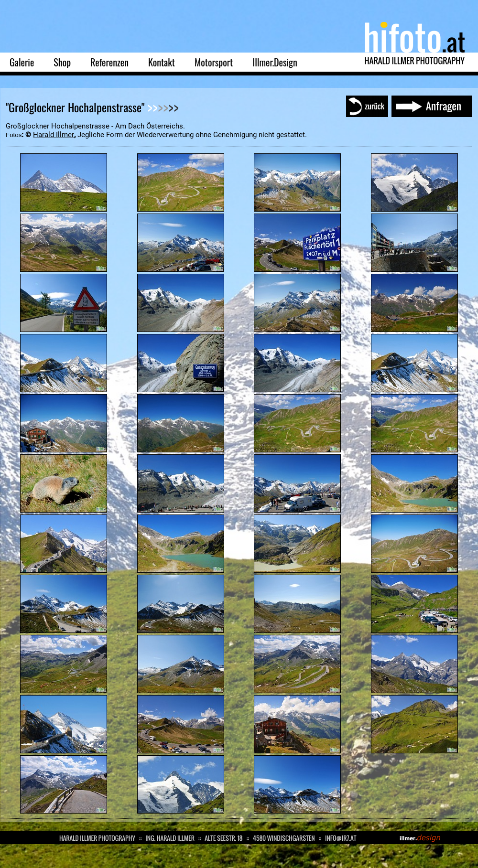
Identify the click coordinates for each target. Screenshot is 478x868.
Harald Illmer (54, 135)
